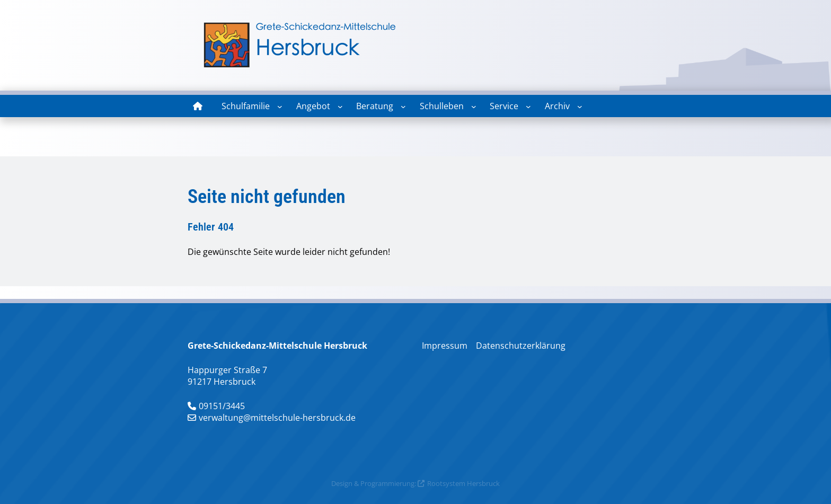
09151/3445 (222, 406)
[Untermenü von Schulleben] (474, 107)
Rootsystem (446, 483)
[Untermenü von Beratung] (403, 107)
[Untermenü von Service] (528, 107)
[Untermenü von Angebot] (340, 107)
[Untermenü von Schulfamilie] (280, 107)
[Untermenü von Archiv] (580, 107)
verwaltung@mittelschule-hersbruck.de (277, 418)
